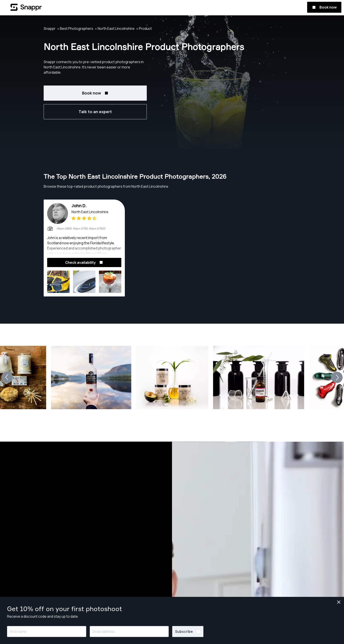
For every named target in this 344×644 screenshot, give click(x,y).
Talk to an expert (95, 112)
